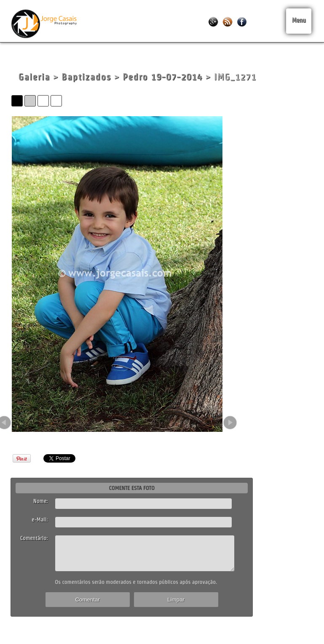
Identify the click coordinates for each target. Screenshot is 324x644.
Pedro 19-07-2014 (162, 77)
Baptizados (86, 77)
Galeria (34, 77)
